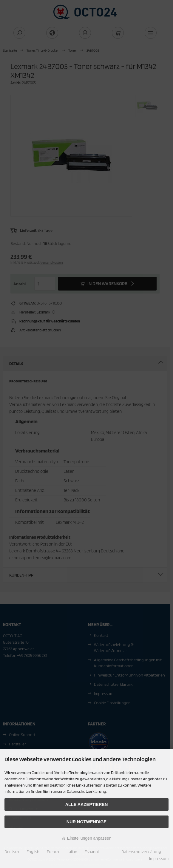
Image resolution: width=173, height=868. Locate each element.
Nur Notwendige (86, 822)
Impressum (159, 858)
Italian (72, 852)
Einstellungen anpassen (87, 838)
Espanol (92, 852)
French (53, 852)
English (33, 852)
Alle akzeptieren (87, 804)
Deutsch (12, 852)
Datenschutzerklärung (141, 852)
